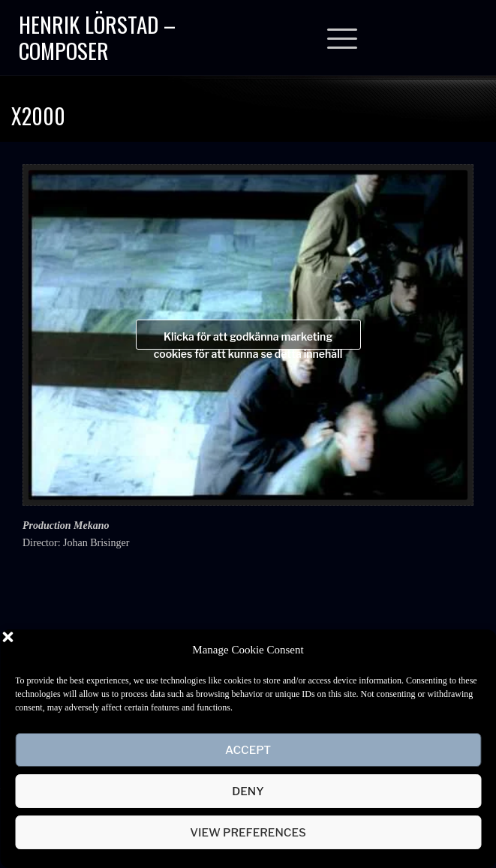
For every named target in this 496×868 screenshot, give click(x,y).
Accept (248, 750)
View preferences (248, 833)
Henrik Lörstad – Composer (97, 37)
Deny (248, 791)
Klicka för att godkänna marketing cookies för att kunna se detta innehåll (248, 340)
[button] (473, 650)
